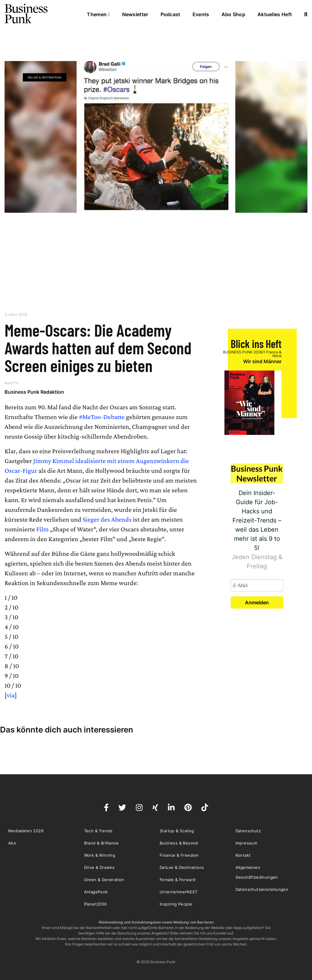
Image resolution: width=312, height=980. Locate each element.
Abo (12, 843)
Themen (98, 14)
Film (43, 529)
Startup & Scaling (177, 831)
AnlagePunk (96, 892)
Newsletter (135, 14)
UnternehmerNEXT (179, 892)
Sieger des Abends (107, 519)
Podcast (170, 14)
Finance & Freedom (179, 855)
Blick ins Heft (256, 344)
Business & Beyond (179, 843)
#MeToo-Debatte (102, 417)
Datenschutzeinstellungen (262, 889)
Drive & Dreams (99, 867)
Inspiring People (176, 904)
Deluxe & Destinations (45, 77)
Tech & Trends (98, 831)
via (11, 695)
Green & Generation (104, 880)
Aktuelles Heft (275, 14)
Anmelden (257, 602)
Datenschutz (248, 831)
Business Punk (27, 14)
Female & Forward (177, 880)
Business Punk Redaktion (34, 392)
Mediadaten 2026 (26, 831)
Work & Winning (100, 855)
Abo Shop (233, 14)
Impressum (246, 843)
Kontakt (243, 855)
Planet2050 (96, 904)
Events (201, 14)
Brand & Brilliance (101, 843)
